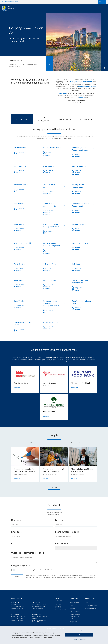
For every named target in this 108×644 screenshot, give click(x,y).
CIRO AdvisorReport (75, 612)
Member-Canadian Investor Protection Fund (75, 616)
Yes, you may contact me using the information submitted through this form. (37, 570)
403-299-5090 (78, 308)
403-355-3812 (20, 208)
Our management (43, 119)
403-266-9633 (20, 189)
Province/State (62, 544)
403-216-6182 (20, 268)
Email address (18, 532)
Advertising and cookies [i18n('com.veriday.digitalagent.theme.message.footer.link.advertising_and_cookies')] (74, 622)
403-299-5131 (78, 268)
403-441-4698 (49, 250)
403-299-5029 (78, 287)
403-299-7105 (49, 171)
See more (54, 488)
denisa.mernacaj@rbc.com (39, 620)
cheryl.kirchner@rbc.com (38, 607)
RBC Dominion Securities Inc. (10, 2)
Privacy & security (75, 603)
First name (16, 520)
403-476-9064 (20, 171)
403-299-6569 (49, 192)
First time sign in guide (91, 606)
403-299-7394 (49, 210)
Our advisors (22, 119)
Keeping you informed (90, 609)
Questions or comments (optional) (28, 553)
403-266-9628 (20, 285)
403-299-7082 (20, 305)
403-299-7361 (78, 229)
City (13, 544)
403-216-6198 (20, 329)
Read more (17, 479)
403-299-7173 (49, 268)
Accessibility (73, 609)
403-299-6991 (78, 171)
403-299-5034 (78, 154)
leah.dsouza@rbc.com (17, 618)
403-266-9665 (49, 327)
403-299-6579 (78, 210)
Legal (71, 606)
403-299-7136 (49, 285)
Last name (60, 520)
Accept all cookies (79, 635)
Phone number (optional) (67, 532)
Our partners (65, 119)
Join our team (86, 119)
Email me (19, 154)
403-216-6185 (78, 192)
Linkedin (13, 610)
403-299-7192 (20, 229)
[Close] (105, 630)
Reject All (79, 632)
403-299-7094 (49, 231)
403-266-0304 (20, 152)
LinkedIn (48, 156)
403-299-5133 (49, 310)
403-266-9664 (20, 248)
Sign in (86, 603)
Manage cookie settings (79, 640)
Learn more (17, 387)
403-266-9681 (49, 152)
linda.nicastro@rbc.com (18, 607)
